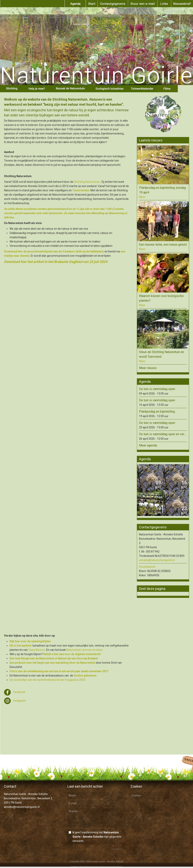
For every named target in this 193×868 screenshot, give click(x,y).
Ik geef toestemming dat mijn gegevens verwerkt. (97, 837)
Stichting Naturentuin (87, 182)
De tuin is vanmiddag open (157, 389)
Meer (142, 197)
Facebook (15, 692)
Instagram (15, 701)
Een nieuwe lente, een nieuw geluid (163, 245)
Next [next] (188, 46)
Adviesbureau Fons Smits (112, 867)
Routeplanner (147, 567)
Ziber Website (85, 867)
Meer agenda (148, 445)
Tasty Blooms (37, 650)
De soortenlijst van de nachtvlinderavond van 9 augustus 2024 (47, 680)
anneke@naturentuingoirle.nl (157, 560)
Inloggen (74, 867)
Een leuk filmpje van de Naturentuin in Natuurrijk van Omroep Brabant (54, 658)
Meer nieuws (148, 368)
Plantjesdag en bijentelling (157, 412)
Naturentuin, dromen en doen (84, 650)
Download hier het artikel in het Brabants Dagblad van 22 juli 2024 (56, 262)
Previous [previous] (5, 46)
